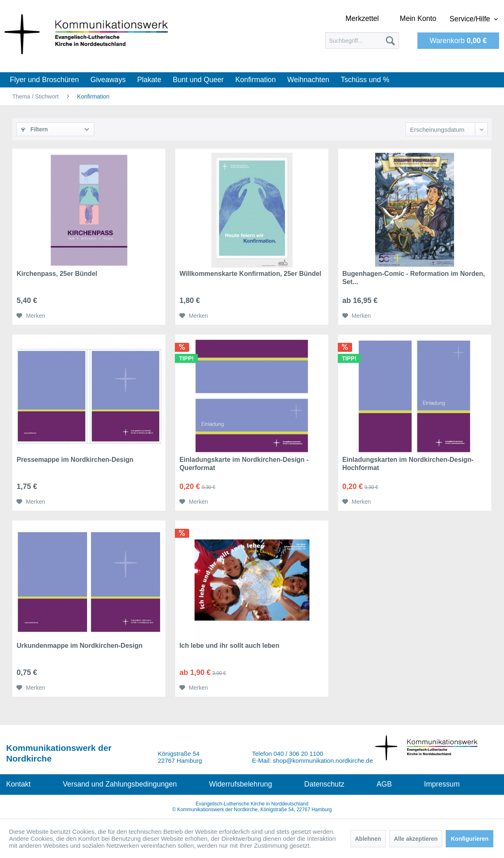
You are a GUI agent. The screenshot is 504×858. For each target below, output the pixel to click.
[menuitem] (362, 41)
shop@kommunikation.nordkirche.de (323, 760)
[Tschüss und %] (365, 80)
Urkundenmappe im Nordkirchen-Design (79, 646)
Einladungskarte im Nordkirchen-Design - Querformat (244, 464)
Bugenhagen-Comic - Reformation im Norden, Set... (414, 278)
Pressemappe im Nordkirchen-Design (75, 460)
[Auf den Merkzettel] (31, 316)
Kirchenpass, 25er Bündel (57, 274)
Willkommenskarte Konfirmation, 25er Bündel (250, 274)
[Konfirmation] (255, 80)
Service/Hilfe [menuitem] (471, 19)
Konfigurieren (470, 839)
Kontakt (18, 784)
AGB (384, 784)
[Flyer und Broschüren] (44, 80)
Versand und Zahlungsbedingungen (120, 784)
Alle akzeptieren (416, 839)
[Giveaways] (108, 80)
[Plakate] (149, 80)
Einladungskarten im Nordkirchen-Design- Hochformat (408, 464)
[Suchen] (390, 41)
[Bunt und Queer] (198, 80)
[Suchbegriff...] (362, 41)
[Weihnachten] (308, 80)
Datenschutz (324, 784)
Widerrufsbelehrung (241, 784)
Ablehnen (368, 839)
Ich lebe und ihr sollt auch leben (229, 646)
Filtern (34, 129)
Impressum (442, 784)
